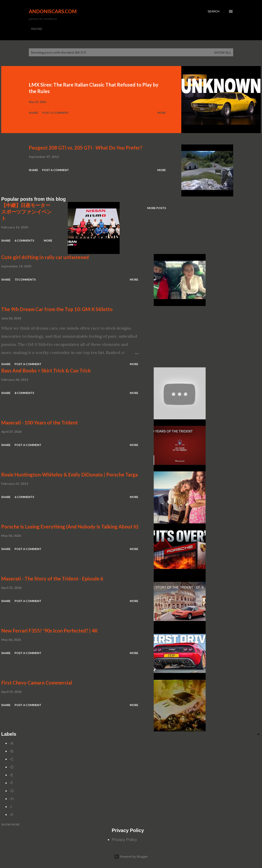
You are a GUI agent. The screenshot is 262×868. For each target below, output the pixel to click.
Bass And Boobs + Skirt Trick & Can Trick (46, 371)
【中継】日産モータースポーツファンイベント (26, 212)
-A (11, 743)
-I (11, 807)
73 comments (25, 279)
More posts (157, 208)
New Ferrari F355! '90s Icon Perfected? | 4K (50, 631)
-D (11, 767)
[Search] (214, 11)
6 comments (24, 240)
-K (11, 815)
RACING (37, 29)
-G (12, 791)
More (162, 113)
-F (11, 783)
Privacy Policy (124, 840)
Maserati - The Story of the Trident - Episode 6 (52, 579)
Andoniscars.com (53, 11)
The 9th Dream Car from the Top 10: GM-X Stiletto (57, 309)
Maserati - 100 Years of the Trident (40, 423)
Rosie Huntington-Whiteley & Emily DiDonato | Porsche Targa (69, 475)
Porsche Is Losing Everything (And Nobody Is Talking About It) (70, 527)
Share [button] (33, 113)
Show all (223, 52)
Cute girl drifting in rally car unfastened (45, 257)
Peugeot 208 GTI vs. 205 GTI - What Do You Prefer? (86, 148)
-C (11, 759)
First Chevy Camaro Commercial (37, 683)
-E (11, 775)
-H (11, 799)
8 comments (24, 393)
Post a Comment (56, 113)
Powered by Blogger (131, 857)
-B (11, 751)
